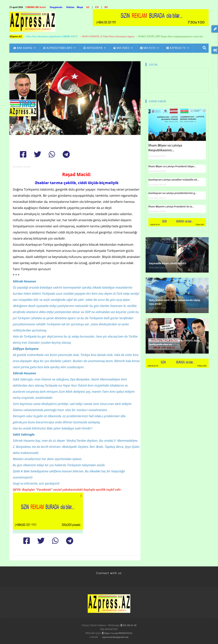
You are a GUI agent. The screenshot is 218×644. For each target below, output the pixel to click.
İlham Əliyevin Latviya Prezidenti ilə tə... (171, 206)
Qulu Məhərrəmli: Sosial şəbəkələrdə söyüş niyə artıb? (175, 302)
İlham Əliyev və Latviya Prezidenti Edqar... (172, 166)
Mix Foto (149, 48)
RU (106, 7)
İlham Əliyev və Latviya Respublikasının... (165, 148)
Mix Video (123, 48)
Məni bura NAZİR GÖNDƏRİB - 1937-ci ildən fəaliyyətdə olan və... (174, 342)
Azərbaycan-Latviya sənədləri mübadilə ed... (174, 180)
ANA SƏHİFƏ (24, 48)
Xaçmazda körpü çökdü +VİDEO (168, 263)
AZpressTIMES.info (59, 48)
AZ (88, 7)
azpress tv (177, 48)
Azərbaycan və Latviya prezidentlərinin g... (173, 193)
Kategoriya (94, 48)
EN (97, 7)
